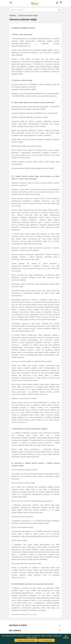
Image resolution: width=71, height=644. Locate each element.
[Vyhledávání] (36, 10)
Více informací (66, 637)
